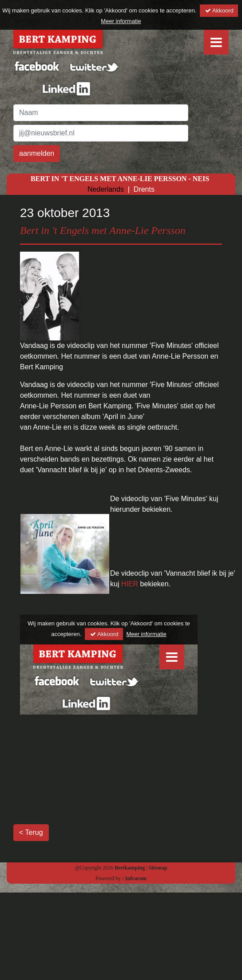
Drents (144, 189)
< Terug (31, 832)
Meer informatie (121, 21)
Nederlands (106, 189)
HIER (131, 584)
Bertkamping (129, 868)
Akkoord (219, 10)
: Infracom (134, 878)
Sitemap (158, 868)
